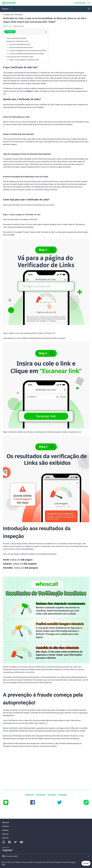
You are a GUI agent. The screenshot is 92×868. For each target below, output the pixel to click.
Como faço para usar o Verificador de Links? (20, 57)
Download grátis (80, 3)
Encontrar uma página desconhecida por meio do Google (27, 54)
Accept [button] (86, 863)
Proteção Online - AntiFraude (13, 15)
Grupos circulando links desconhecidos (21, 47)
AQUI (46, 723)
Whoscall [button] (6, 823)
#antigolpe (62, 795)
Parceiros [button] (6, 826)
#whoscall (29, 795)
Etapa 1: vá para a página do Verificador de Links (24, 60)
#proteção (52, 795)
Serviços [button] (5, 834)
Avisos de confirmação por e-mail (20, 44)
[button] (89, 3)
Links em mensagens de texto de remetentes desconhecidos (28, 51)
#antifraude (40, 795)
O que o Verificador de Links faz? (17, 38)
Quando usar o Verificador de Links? (17, 41)
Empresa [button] (5, 830)
